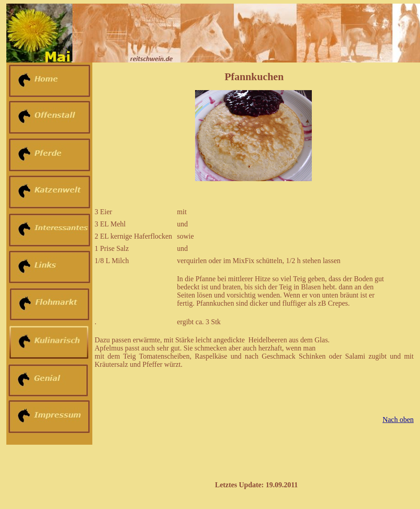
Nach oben (398, 420)
